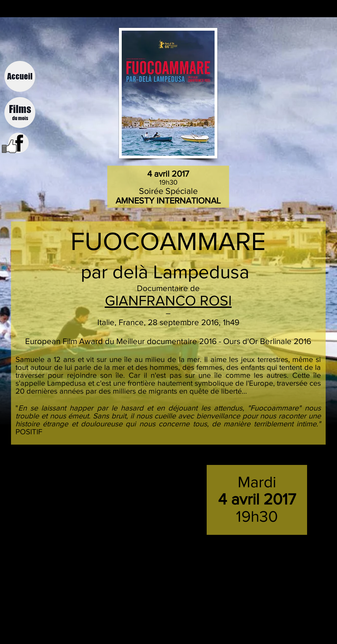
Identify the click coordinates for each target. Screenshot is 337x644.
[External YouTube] (94, 501)
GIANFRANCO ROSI (168, 300)
